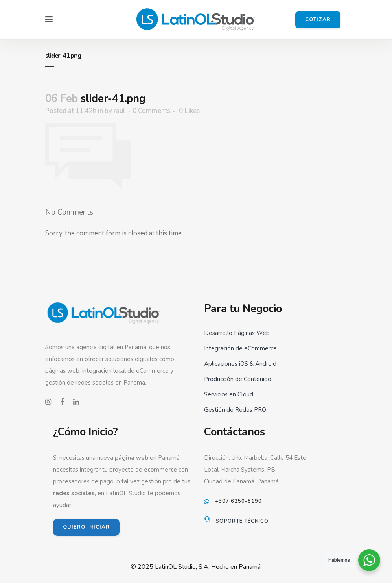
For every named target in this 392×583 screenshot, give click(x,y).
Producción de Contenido (238, 379)
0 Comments (151, 111)
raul (120, 111)
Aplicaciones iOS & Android (240, 364)
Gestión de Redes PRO (235, 410)
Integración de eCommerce (240, 348)
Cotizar (318, 20)
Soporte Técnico (242, 521)
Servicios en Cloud (229, 394)
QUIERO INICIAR (86, 527)
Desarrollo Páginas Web (237, 333)
